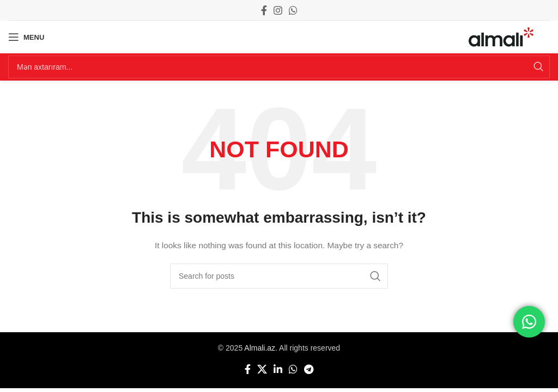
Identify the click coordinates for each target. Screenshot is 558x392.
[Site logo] (501, 36)
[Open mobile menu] (26, 37)
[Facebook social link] (264, 10)
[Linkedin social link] (278, 369)
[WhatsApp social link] (293, 10)
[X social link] (262, 369)
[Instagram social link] (278, 10)
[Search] (279, 67)
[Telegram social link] (309, 369)
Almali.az (260, 348)
